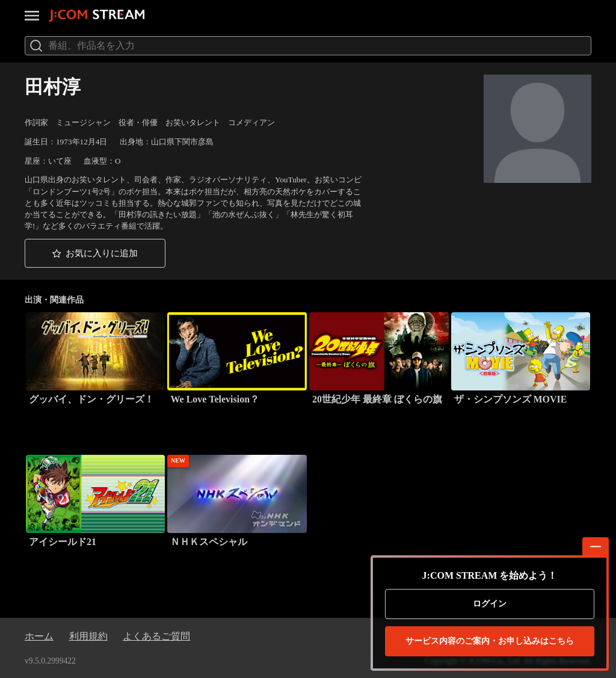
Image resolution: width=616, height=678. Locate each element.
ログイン (490, 604)
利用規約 (88, 636)
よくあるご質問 (156, 636)
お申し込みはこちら (490, 641)
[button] (95, 253)
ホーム (39, 636)
